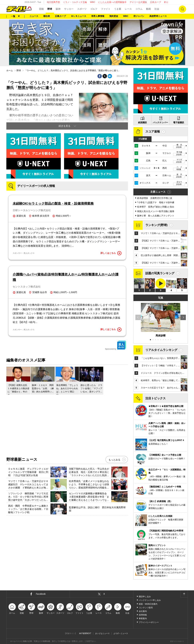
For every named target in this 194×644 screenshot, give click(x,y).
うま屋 (118, 9)
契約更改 (114, 16)
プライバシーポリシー (149, 622)
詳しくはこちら (111, 253)
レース (128, 9)
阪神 (58, 9)
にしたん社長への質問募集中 (112, 2)
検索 (182, 9)
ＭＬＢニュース (79, 16)
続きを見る (65, 126)
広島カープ (156, 2)
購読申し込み (145, 597)
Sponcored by (116, 345)
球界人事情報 (98, 16)
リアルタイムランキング (161, 350)
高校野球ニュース (158, 16)
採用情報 (143, 615)
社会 (157, 9)
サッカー (69, 9)
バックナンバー (160, 123)
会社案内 (143, 611)
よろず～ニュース (121, 633)
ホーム (10, 71)
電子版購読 (179, 123)
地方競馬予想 (53, 2)
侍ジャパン (139, 16)
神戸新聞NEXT (85, 633)
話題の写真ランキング (160, 273)
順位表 (47, 16)
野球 (50, 9)
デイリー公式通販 (138, 2)
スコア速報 (153, 132)
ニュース (34, 16)
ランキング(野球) (157, 225)
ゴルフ (94, 9)
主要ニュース (158, 192)
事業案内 (143, 618)
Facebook (41, 594)
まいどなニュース (102, 633)
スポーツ (82, 9)
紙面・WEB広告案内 (148, 604)
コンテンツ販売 (146, 608)
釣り (166, 2)
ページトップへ (184, 594)
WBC (93, 2)
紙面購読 (142, 123)
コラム (139, 9)
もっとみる (114, 460)
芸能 (41, 9)
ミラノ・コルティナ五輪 (75, 2)
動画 (148, 9)
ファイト (106, 9)
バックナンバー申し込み (150, 600)
